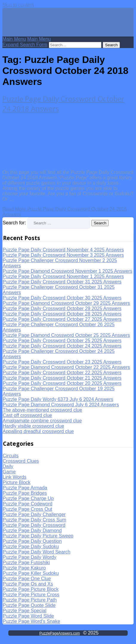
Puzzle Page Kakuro (24, 568)
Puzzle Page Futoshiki (26, 563)
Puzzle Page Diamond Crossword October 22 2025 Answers (66, 367)
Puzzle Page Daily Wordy (29, 557)
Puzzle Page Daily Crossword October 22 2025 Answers (62, 373)
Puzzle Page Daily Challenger (34, 514)
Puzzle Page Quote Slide (29, 605)
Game (9, 472)
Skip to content (18, 5)
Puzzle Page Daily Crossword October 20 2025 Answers (62, 383)
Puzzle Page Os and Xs (28, 584)
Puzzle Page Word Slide (28, 616)
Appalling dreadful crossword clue (38, 431)
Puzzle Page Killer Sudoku (31, 573)
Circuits (11, 456)
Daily (8, 466)
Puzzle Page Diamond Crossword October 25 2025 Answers (66, 335)
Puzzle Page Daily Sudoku (31, 547)
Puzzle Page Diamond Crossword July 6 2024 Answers (61, 405)
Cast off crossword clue (27, 415)
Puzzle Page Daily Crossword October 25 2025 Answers (62, 341)
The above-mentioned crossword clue (42, 410)
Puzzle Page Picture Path (30, 600)
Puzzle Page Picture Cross (31, 595)
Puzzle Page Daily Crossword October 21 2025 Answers (62, 378)
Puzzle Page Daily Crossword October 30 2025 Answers (62, 298)
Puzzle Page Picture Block (31, 589)
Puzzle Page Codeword (28, 504)
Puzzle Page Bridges (25, 493)
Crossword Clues (21, 461)
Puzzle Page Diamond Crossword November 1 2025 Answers (68, 271)
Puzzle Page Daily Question (32, 541)
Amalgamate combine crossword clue (42, 421)
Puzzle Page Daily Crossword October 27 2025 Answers (62, 319)
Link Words (15, 477)
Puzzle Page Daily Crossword (34, 525)
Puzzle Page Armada (25, 488)
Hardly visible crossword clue (33, 426)
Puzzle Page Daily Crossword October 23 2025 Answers (62, 362)
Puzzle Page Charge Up (28, 498)
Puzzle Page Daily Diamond (32, 530)
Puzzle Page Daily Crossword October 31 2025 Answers (62, 282)
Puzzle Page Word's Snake (31, 621)
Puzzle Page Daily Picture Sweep (38, 536)
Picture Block (17, 482)
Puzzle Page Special (25, 611)
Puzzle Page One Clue (27, 579)
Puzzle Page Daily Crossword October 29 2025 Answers (62, 308)
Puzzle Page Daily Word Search (36, 552)
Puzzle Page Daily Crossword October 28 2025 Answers (62, 314)
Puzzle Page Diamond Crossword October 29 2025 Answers (66, 303)
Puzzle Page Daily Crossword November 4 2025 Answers (63, 250)
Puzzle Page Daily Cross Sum (34, 520)
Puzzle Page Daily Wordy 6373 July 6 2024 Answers (58, 399)
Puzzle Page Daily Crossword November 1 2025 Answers (63, 276)
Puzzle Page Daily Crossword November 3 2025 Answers (63, 255)
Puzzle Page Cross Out (27, 509)
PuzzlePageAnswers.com (60, 633)
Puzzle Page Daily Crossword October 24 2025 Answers (62, 346)
